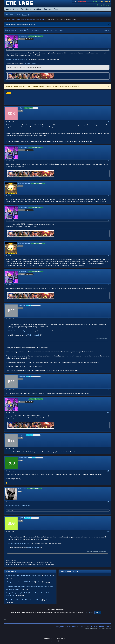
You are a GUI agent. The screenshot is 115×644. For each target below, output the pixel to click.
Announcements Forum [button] (33, 575)
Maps (8, 9)
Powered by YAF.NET (73, 627)
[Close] (109, 24)
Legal (51, 641)
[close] (109, 86)
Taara (40, 582)
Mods (16, 9)
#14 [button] (108, 531)
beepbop (22, 305)
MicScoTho (48, 575)
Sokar (21, 108)
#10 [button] (108, 412)
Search (57, 9)
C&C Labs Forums (10, 19)
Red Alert (83, 1)
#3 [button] (109, 161)
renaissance (23, 36)
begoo (21, 518)
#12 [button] (108, 471)
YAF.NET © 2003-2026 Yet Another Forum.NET (96, 627)
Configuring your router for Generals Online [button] (22, 30)
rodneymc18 (23, 458)
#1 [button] (109, 49)
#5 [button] (109, 221)
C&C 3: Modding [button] (29, 582)
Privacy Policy (60, 627)
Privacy (56, 641)
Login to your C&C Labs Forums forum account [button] (42, 86)
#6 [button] (109, 256)
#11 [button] (109, 448)
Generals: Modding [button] (36, 600)
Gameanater (50, 600)
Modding (38, 9)
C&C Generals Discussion (26, 19)
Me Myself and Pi (24, 183)
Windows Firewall (30, 63)
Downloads (26, 9)
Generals (104, 1)
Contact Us (62, 641)
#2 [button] (109, 121)
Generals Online (41, 19)
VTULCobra (22, 488)
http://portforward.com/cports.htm (17, 59)
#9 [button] (109, 390)
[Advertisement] (58, 98)
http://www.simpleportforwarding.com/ (18, 505)
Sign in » (107, 5)
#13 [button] (108, 502)
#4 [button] (109, 196)
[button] (24, 15)
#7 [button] (109, 285)
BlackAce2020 (11, 595)
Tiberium (94, 1)
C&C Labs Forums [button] (12, 15)
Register (100, 5)
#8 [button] (109, 319)
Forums (47, 9)
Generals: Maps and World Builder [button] (36, 587)
